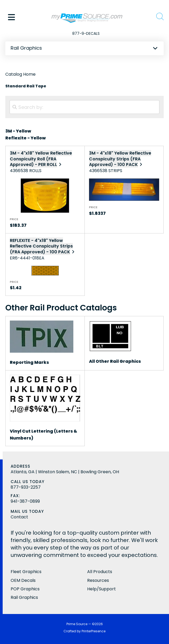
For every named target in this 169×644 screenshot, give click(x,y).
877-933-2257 (26, 487)
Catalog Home (20, 74)
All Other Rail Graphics (115, 361)
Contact (19, 517)
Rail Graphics (24, 597)
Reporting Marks (29, 362)
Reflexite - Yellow (26, 138)
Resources (98, 580)
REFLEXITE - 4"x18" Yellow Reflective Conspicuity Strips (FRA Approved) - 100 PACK (41, 246)
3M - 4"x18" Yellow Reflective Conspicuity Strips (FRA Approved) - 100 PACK (120, 159)
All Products (100, 572)
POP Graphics (25, 589)
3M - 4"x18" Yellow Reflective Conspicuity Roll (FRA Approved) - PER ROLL (41, 159)
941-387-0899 (25, 501)
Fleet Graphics (26, 572)
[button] (11, 17)
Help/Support (102, 589)
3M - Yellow (18, 131)
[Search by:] (84, 107)
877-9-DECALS (86, 33)
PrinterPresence (94, 631)
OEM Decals (23, 580)
